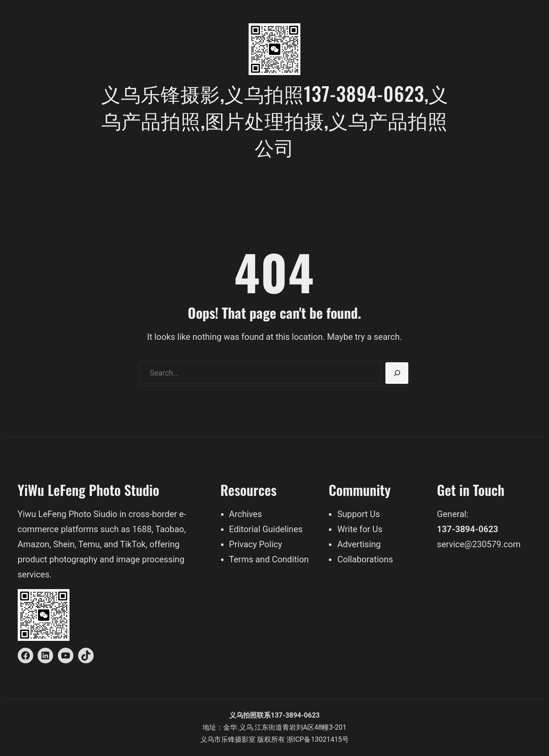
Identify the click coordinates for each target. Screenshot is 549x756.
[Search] (397, 373)
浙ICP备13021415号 (318, 739)
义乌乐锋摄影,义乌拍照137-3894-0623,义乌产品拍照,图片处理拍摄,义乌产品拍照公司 (275, 120)
